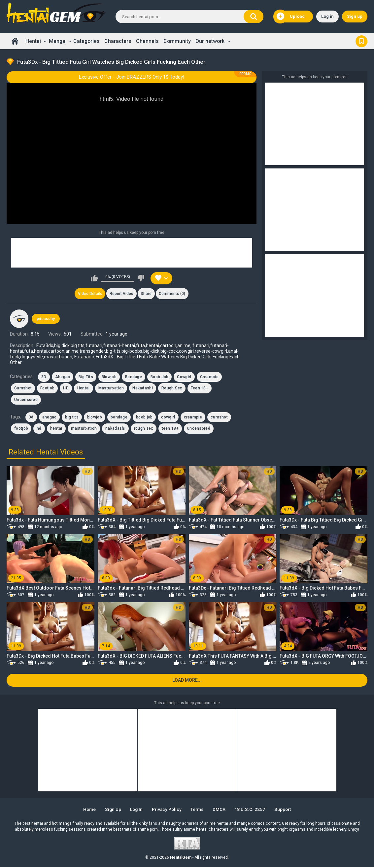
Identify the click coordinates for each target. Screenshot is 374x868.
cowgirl (168, 417)
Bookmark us (361, 41)
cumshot (219, 417)
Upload (291, 17)
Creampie (209, 377)
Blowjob (109, 377)
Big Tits (86, 377)
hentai (56, 429)
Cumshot (23, 389)
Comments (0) (173, 294)
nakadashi (115, 429)
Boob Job (159, 377)
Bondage (134, 377)
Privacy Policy (167, 810)
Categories (86, 41)
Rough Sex (172, 389)
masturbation (84, 429)
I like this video (94, 278)
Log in (327, 16)
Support (286, 810)
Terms (198, 810)
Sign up (355, 16)
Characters (118, 41)
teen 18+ (170, 429)
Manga (57, 41)
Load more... (187, 681)
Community (177, 41)
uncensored (199, 429)
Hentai (33, 41)
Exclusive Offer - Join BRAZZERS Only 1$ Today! (132, 77)
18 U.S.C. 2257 (252, 810)
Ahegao (63, 377)
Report (121, 294)
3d (31, 417)
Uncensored (26, 400)
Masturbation (111, 389)
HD (66, 389)
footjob (21, 429)
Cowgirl (184, 377)
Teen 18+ (200, 389)
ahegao (50, 417)
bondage (119, 417)
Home (15, 41)
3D (44, 377)
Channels (147, 41)
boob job (144, 417)
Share (146, 294)
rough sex (144, 429)
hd (39, 429)
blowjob (95, 417)
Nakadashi (143, 389)
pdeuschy (46, 319)
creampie (193, 417)
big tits (72, 417)
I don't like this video (141, 278)
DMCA (221, 810)
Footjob (47, 389)
